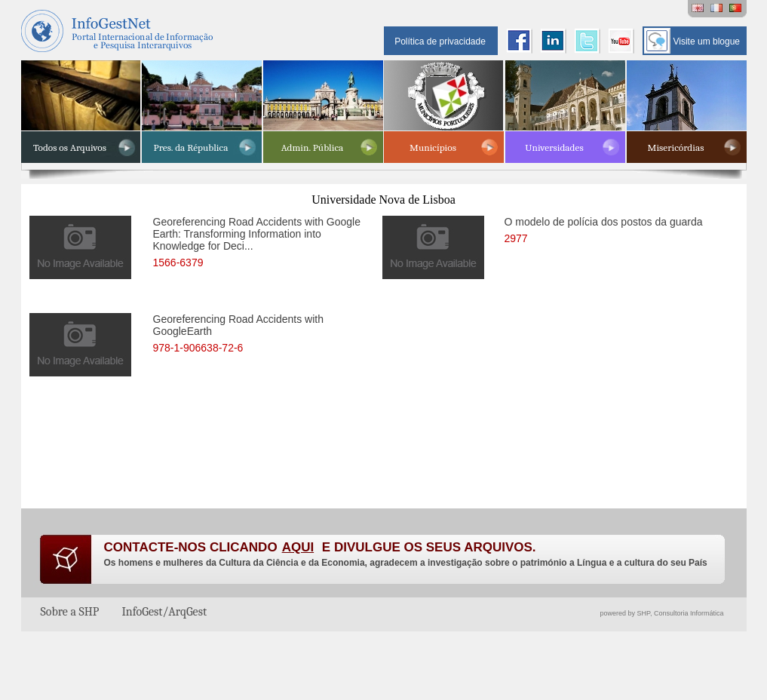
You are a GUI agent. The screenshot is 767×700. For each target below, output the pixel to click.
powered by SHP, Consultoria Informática (662, 613)
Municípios (433, 147)
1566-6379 (178, 262)
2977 (516, 238)
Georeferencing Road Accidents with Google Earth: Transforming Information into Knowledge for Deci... (257, 235)
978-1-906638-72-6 (198, 348)
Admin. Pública (313, 147)
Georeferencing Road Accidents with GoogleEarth (238, 332)
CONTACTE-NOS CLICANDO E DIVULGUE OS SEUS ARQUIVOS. (320, 547)
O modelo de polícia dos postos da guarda (604, 231)
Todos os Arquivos (70, 147)
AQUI (298, 547)
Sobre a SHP (70, 612)
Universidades (554, 147)
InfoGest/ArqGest (164, 612)
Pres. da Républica (191, 147)
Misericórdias (676, 147)
